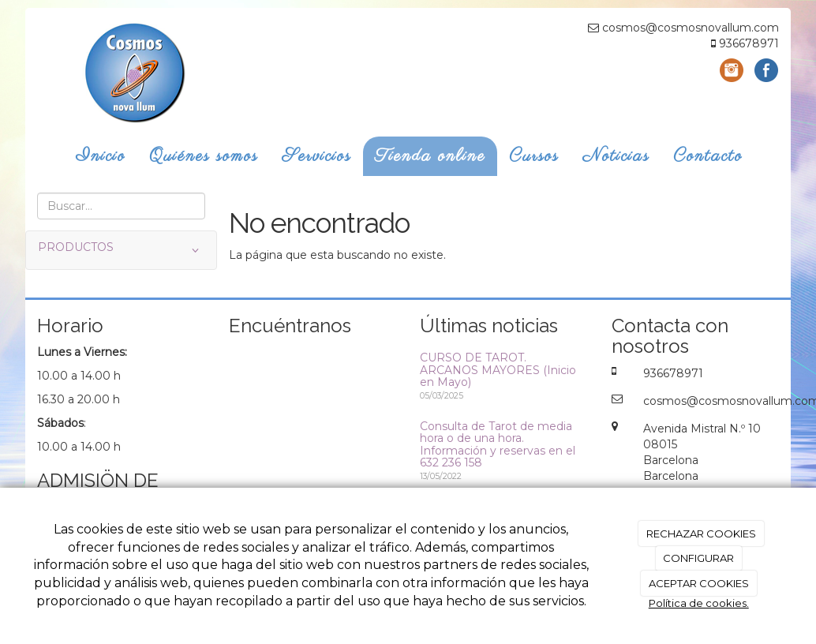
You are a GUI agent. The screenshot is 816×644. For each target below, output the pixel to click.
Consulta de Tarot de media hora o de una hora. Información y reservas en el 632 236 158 (498, 444)
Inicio (101, 156)
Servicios (316, 156)
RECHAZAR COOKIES (701, 534)
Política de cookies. (699, 603)
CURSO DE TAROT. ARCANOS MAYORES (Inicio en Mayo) (498, 370)
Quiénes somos (204, 156)
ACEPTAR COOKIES (699, 583)
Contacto (708, 156)
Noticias (616, 156)
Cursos (534, 156)
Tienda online (430, 156)
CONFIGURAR (698, 558)
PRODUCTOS (121, 250)
